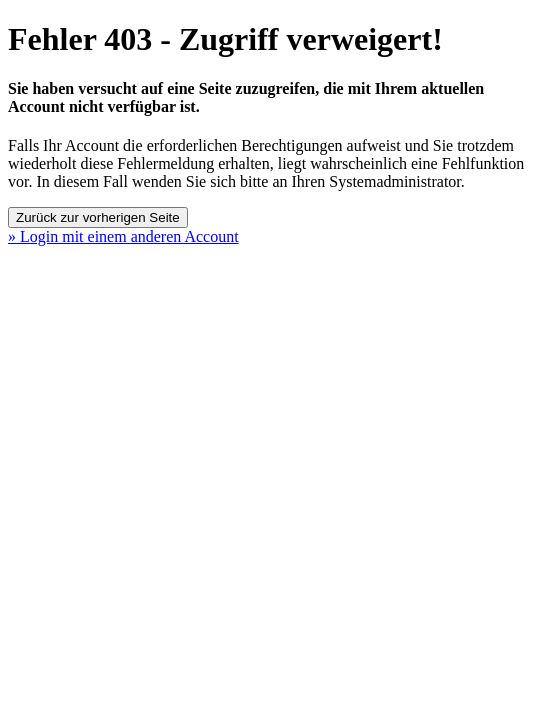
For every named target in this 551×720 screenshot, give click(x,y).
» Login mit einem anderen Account (123, 236)
